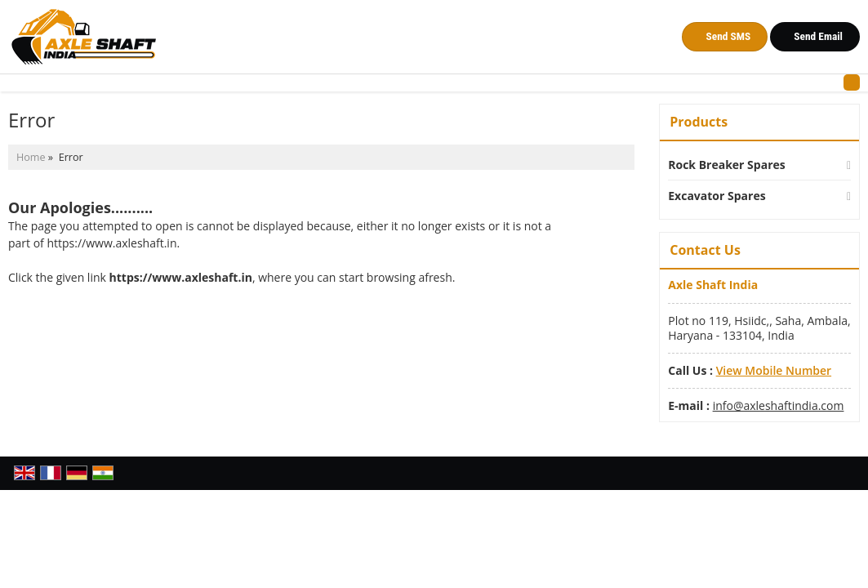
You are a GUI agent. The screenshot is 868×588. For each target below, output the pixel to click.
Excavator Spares (717, 196)
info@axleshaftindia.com (779, 405)
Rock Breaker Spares (726, 165)
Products (699, 122)
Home (31, 157)
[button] (774, 370)
